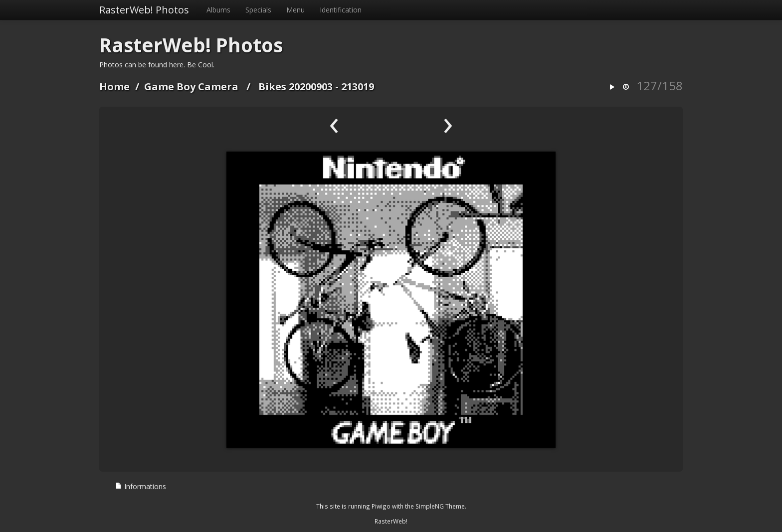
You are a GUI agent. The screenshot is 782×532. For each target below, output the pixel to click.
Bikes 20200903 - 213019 (316, 87)
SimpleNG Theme (440, 506)
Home (114, 87)
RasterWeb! (391, 521)
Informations (141, 486)
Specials (258, 10)
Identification (341, 10)
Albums (218, 10)
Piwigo (381, 506)
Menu (295, 10)
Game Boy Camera (191, 87)
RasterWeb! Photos (144, 10)
